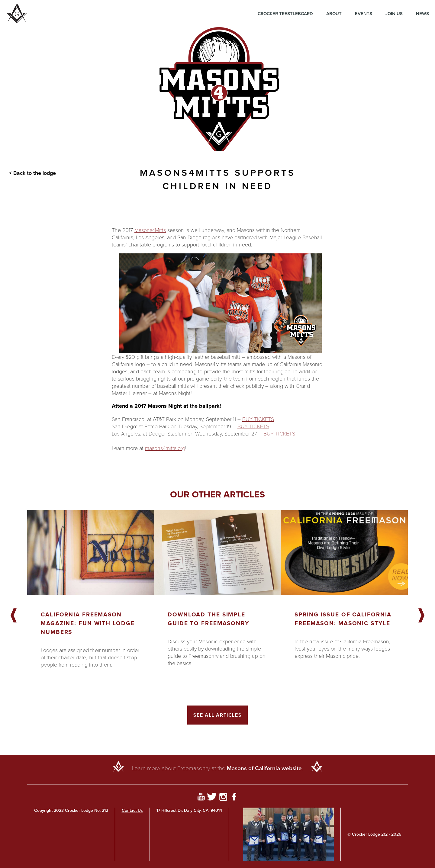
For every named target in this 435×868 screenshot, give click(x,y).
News (422, 14)
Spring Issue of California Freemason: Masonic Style (343, 619)
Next (421, 616)
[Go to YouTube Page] (201, 798)
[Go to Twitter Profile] (212, 798)
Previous (14, 616)
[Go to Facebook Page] (234, 798)
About (334, 14)
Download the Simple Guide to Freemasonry (208, 619)
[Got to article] (91, 553)
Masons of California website (264, 768)
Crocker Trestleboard (285, 14)
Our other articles (217, 494)
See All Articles (218, 715)
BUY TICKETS (258, 419)
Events (364, 14)
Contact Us (132, 810)
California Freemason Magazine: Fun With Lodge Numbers (88, 623)
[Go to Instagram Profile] (223, 798)
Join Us (394, 14)
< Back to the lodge (32, 173)
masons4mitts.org (165, 448)
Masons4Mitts (150, 230)
